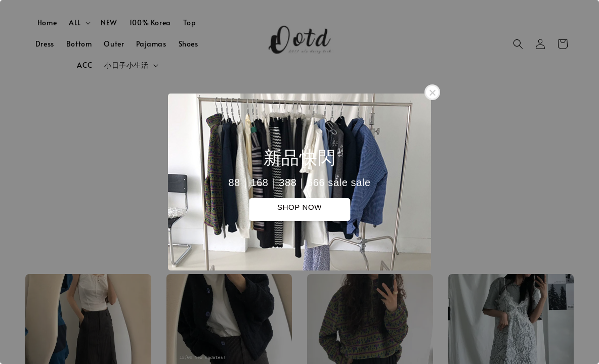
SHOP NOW (299, 207)
